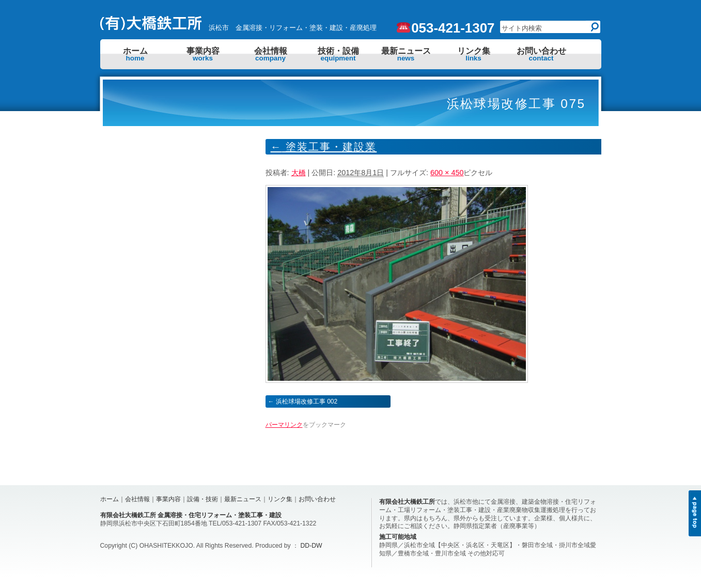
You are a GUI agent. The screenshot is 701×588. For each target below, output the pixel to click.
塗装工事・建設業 (324, 147)
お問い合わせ (541, 54)
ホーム (135, 54)
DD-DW (311, 546)
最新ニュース (406, 54)
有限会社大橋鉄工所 (407, 502)
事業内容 (203, 54)
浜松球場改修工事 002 (307, 401)
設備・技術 (202, 499)
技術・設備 (338, 54)
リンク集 (474, 54)
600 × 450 (447, 173)
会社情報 (271, 54)
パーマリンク (284, 425)
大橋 (299, 173)
